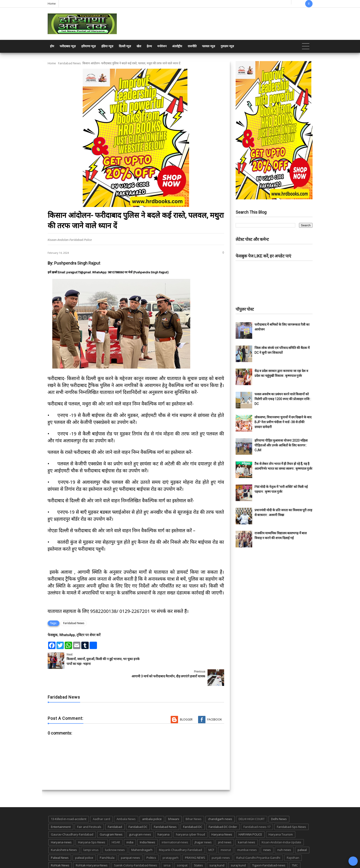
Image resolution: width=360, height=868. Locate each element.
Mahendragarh (142, 833)
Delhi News (279, 802)
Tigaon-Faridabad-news (269, 848)
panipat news (130, 840)
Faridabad (115, 809)
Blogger (186, 702)
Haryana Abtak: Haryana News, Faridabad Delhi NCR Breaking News (92, 864)
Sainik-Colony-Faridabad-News (136, 848)
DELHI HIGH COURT (252, 802)
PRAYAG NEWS (195, 840)
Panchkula (107, 840)
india (130, 825)
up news (57, 856)
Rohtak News (60, 848)
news (267, 833)
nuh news (284, 833)
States (198, 848)
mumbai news (247, 833)
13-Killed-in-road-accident (69, 802)
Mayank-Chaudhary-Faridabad (180, 833)
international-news (175, 825)
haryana (164, 817)
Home (52, 4)
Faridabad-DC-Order (223, 809)
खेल (139, 46)
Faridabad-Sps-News (291, 809)
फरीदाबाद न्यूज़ (68, 46)
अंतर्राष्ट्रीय (177, 46)
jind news (225, 825)
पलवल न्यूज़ (209, 46)
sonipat (182, 848)
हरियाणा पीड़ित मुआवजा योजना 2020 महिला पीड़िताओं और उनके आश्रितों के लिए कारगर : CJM (281, 445)
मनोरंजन (162, 46)
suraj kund (217, 848)
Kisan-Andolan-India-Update (281, 825)
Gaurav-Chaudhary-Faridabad (72, 817)
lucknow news (115, 833)
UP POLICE (76, 856)
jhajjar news (203, 825)
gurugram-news (140, 817)
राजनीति (192, 46)
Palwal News (60, 840)
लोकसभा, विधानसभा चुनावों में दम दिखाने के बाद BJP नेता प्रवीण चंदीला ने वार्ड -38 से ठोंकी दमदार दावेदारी (283, 422)
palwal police (84, 840)
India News (148, 825)
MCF (211, 833)
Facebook (215, 702)
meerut (226, 833)
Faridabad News (69, 63)
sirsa (167, 848)
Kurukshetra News (64, 833)
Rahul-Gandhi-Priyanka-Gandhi (258, 840)
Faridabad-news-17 (257, 809)
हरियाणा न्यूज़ (89, 46)
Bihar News (194, 802)
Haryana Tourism (281, 817)
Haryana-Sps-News (92, 825)
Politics (151, 840)
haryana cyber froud (190, 817)
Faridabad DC (138, 809)
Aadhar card (101, 802)
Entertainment (61, 809)
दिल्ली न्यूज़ (125, 46)
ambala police (152, 802)
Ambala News (126, 802)
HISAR (116, 825)
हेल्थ (149, 46)
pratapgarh (171, 840)
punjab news (221, 840)
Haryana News (222, 817)
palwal (302, 833)
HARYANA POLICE (250, 817)
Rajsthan (293, 840)
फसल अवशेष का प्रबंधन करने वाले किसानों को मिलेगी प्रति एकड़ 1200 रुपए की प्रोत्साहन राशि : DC (283, 399)
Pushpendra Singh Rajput (77, 263)
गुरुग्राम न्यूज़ (227, 46)
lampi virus (91, 833)
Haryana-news (61, 825)
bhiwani (174, 802)
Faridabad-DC (193, 809)
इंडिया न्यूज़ (107, 46)
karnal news (247, 825)
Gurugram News (111, 817)
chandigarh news (220, 802)
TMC (295, 848)
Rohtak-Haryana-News (92, 848)
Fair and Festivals (89, 809)
